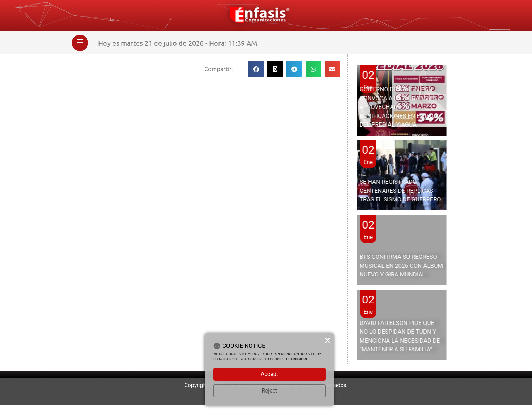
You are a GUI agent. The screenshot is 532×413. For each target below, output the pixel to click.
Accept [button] (269, 374)
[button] (256, 69)
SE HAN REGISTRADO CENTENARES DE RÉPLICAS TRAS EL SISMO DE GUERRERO (400, 191)
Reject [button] (269, 391)
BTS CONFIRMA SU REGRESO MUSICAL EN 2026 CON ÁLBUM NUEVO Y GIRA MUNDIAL (401, 265)
